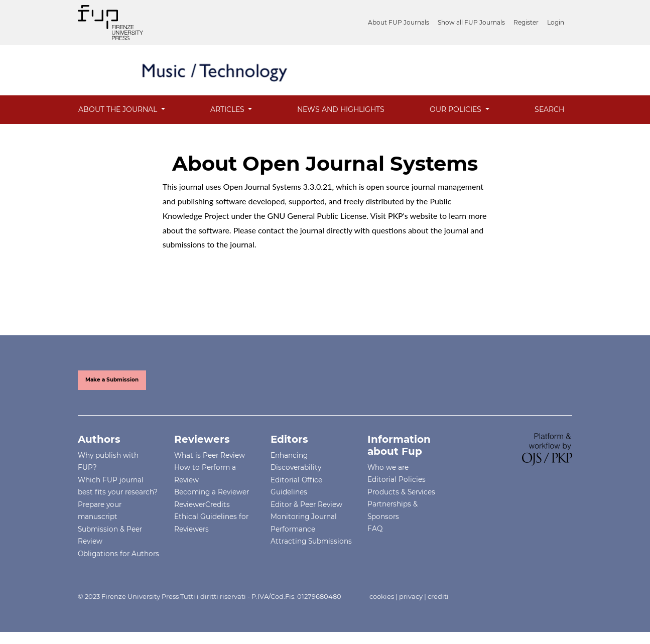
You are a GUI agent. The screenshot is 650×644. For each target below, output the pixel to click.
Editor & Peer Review (306, 504)
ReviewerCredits (202, 504)
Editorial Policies (397, 479)
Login (556, 22)
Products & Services (401, 492)
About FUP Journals (399, 22)
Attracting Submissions (311, 541)
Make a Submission (112, 380)
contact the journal (291, 230)
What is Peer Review (210, 455)
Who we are (388, 467)
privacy (411, 596)
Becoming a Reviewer (212, 492)
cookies (382, 596)
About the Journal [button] (119, 109)
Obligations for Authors (118, 554)
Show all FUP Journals (471, 22)
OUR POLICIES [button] (457, 109)
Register (526, 22)
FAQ (375, 529)
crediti (438, 596)
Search (549, 109)
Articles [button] (228, 109)
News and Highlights (341, 109)
